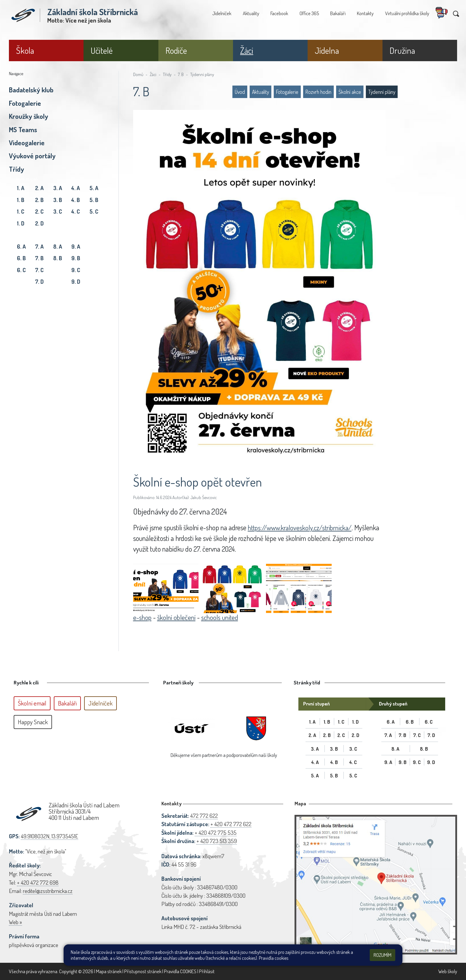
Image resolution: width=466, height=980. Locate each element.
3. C (58, 211)
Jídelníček (222, 13)
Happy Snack (33, 722)
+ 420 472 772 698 (38, 882)
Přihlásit (207, 971)
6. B (21, 258)
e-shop (143, 617)
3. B (58, 200)
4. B (76, 200)
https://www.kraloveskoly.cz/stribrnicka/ (302, 527)
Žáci (153, 74)
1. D (21, 223)
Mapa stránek (109, 971)
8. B (58, 258)
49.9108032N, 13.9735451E (49, 836)
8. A (58, 246)
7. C (39, 270)
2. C (39, 211)
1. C (21, 211)
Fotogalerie (25, 103)
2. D (39, 223)
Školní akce (350, 92)
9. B (76, 258)
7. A (39, 246)
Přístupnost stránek (143, 971)
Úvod (240, 92)
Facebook (279, 13)
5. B (94, 200)
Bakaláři (338, 13)
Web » (15, 922)
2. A (39, 188)
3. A (58, 188)
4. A (76, 188)
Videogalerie (27, 143)
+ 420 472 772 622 (231, 824)
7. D (39, 281)
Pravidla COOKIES (180, 971)
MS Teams (23, 130)
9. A (76, 246)
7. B (39, 258)
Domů (138, 74)
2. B (39, 200)
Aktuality (251, 13)
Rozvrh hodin (318, 92)
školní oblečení (177, 617)
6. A (21, 246)
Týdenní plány (202, 74)
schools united (221, 617)
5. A (94, 188)
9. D (76, 281)
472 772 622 (204, 816)
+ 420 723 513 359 (217, 841)
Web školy (448, 971)
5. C (94, 211)
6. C (21, 270)
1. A (21, 188)
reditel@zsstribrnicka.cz (48, 891)
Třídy (16, 169)
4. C (76, 211)
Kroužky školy (29, 116)
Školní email (32, 703)
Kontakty (365, 13)
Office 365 (309, 13)
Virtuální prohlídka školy (407, 13)
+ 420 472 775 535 (216, 833)
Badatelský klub (31, 90)
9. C (76, 270)
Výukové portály (32, 156)
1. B (21, 200)
